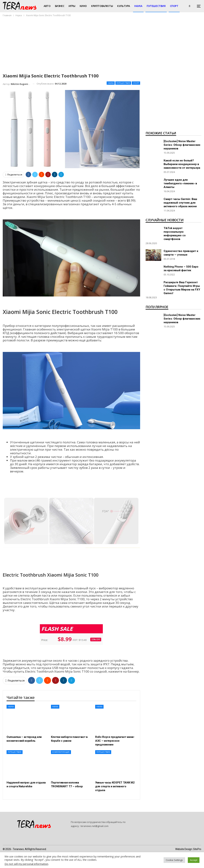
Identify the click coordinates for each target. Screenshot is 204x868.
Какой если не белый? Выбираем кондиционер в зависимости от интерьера (182, 164)
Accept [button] (194, 860)
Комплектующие (61, 752)
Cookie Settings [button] (174, 860)
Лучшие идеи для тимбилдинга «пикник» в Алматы (180, 183)
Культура (124, 6)
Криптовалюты (102, 6)
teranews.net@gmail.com (95, 826)
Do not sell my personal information (26, 864)
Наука (138, 6)
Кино (83, 6)
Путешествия (156, 6)
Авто (47, 6)
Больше (175, 6)
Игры (72, 6)
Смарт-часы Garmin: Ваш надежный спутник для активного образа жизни (180, 203)
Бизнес (60, 6)
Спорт (136, 83)
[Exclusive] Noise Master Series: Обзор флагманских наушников (182, 145)
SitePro (197, 849)
